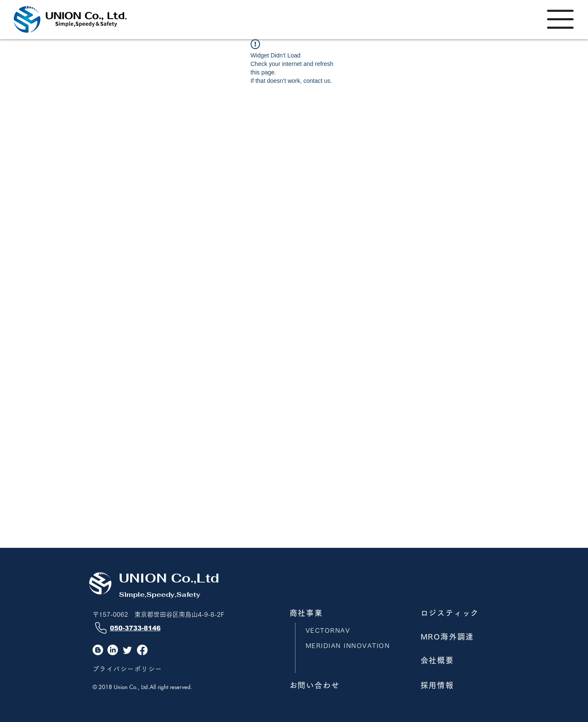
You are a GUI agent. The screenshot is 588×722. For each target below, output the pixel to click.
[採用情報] (461, 685)
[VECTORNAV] (347, 630)
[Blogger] (98, 650)
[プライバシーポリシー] (134, 669)
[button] (560, 19)
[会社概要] (461, 660)
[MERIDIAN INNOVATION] (352, 646)
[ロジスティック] (461, 613)
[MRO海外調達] (461, 637)
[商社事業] (330, 613)
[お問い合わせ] (330, 685)
